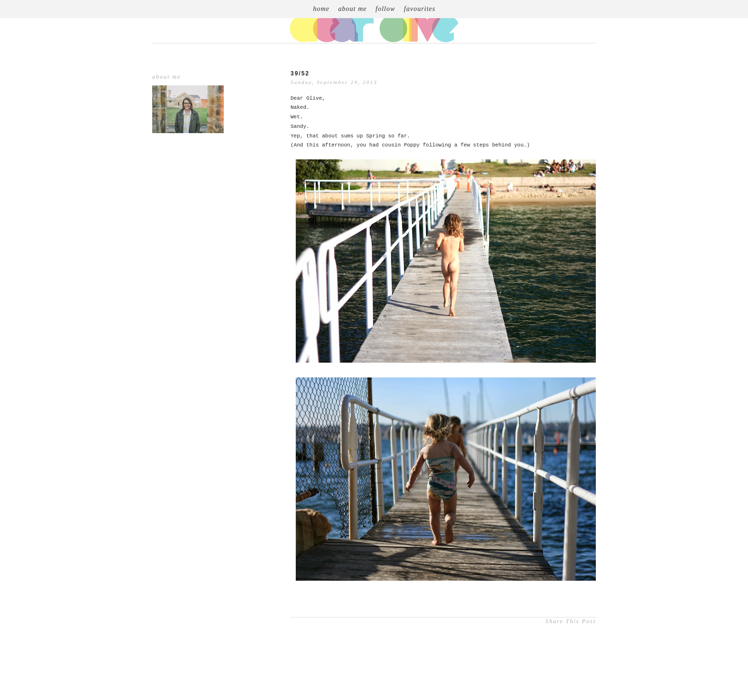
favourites (420, 9)
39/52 (300, 73)
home (321, 9)
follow (385, 9)
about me (353, 9)
